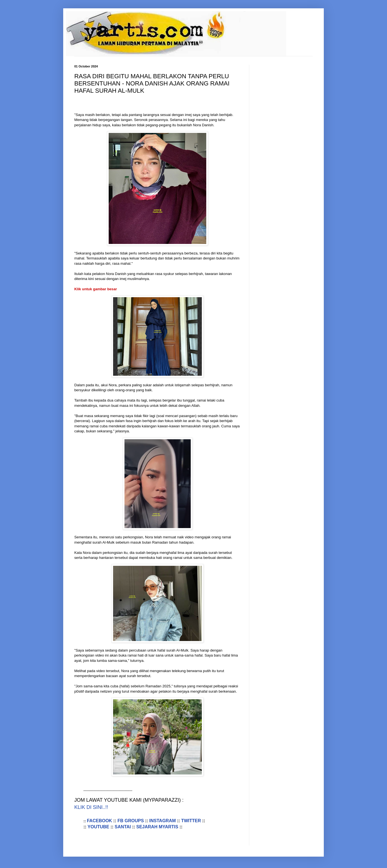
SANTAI (123, 827)
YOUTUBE (98, 827)
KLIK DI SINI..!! (91, 807)
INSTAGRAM (162, 821)
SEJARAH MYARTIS (157, 827)
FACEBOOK (100, 821)
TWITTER (191, 821)
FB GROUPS (131, 821)
